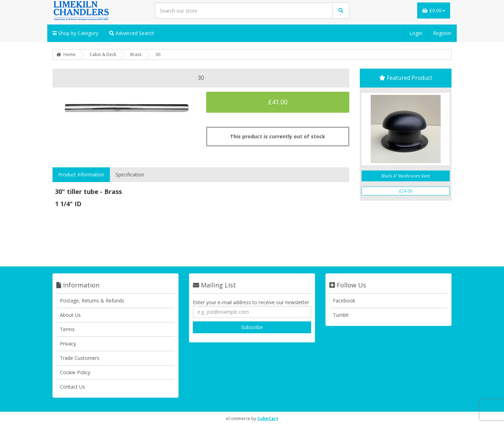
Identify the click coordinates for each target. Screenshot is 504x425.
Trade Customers (80, 358)
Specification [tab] (130, 175)
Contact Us (72, 387)
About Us (70, 315)
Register (442, 33)
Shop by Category (75, 33)
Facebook (344, 301)
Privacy (68, 344)
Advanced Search (132, 33)
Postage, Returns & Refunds (92, 301)
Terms (67, 329)
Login (416, 33)
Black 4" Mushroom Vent (406, 176)
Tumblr (341, 315)
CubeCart (268, 419)
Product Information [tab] (81, 175)
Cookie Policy (75, 372)
